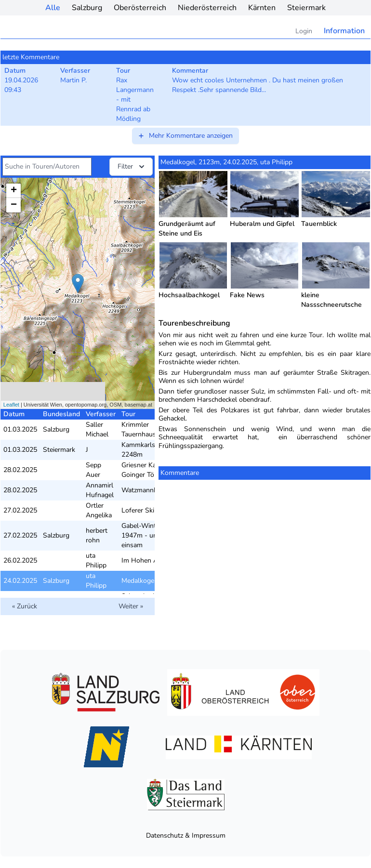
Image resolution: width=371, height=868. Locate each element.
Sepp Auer (93, 470)
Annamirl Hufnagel (100, 490)
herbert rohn (97, 535)
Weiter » (131, 606)
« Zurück (25, 606)
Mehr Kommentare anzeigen (185, 136)
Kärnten (262, 8)
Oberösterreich (140, 8)
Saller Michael (97, 429)
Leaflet (11, 405)
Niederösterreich (207, 8)
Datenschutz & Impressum (186, 835)
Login (304, 31)
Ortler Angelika (99, 510)
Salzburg (87, 8)
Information (344, 31)
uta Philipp (96, 560)
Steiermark (306, 8)
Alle (53, 8)
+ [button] (14, 191)
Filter (132, 167)
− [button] (14, 205)
